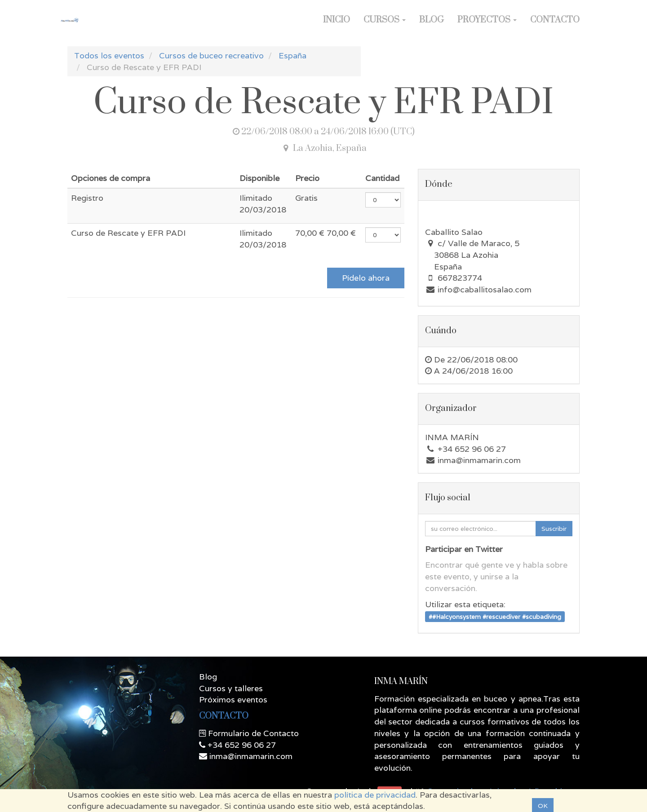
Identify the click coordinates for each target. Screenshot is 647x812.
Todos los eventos (109, 55)
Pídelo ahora (366, 278)
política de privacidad (375, 795)
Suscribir (554, 529)
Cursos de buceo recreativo (211, 55)
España (292, 55)
